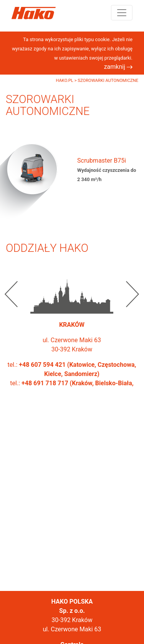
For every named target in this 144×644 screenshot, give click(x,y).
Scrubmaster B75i (102, 161)
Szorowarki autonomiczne (108, 81)
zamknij (118, 67)
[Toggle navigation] (122, 13)
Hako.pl (65, 81)
